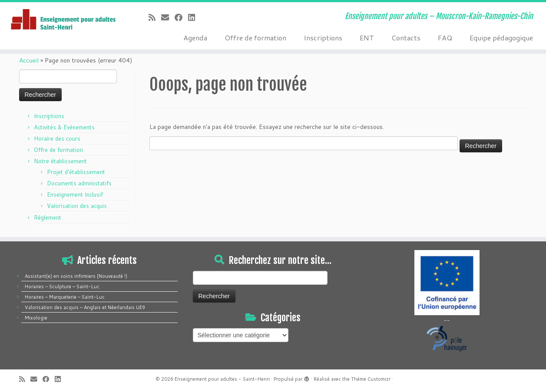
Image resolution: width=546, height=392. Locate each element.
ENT (367, 38)
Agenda (195, 38)
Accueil (29, 60)
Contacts (406, 38)
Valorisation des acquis (77, 206)
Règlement (48, 217)
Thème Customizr (371, 379)
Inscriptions (323, 38)
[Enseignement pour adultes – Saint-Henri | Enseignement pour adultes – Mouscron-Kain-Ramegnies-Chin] (63, 20)
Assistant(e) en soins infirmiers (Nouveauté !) (76, 276)
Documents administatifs (79, 183)
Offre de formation (255, 38)
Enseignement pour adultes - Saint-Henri (222, 379)
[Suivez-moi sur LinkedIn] (194, 17)
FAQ (445, 38)
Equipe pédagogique (501, 38)
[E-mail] (168, 17)
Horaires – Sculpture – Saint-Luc (62, 287)
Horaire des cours (57, 138)
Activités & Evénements (64, 127)
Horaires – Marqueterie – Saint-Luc (65, 297)
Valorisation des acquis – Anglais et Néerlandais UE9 (85, 307)
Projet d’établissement (76, 172)
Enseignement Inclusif (75, 194)
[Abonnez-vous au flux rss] (155, 17)
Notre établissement (60, 161)
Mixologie (36, 318)
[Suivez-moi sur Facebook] (181, 17)
